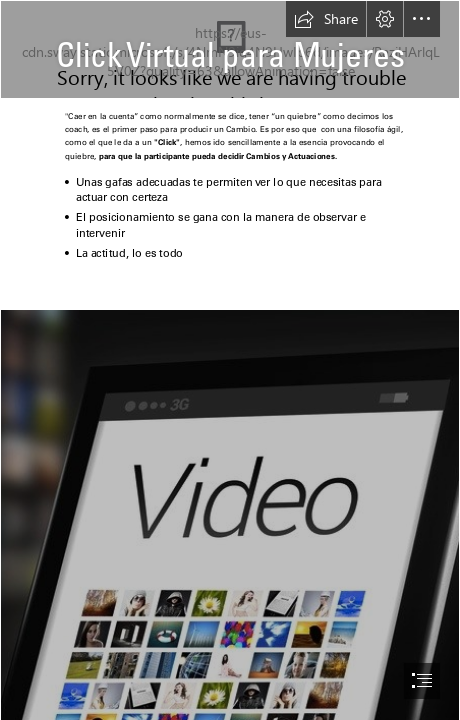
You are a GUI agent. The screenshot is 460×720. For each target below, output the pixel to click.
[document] (230, 360)
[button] (326, 19)
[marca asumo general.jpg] (230, 49)
